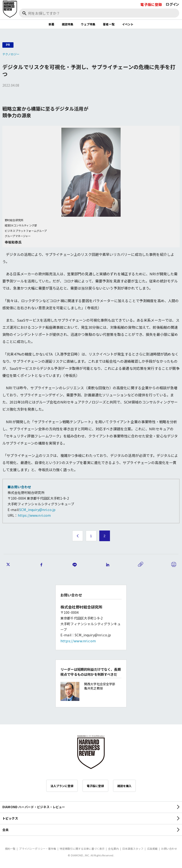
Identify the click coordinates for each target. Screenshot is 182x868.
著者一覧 (109, 24)
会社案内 (113, 849)
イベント (128, 24)
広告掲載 (152, 849)
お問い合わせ (169, 849)
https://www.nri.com (34, 515)
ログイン (172, 4)
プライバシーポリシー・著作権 (37, 849)
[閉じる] (173, 20)
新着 (51, 24)
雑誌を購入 (125, 786)
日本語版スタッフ (133, 849)
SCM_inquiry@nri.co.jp (37, 510)
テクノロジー (11, 54)
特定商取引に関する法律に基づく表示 (82, 849)
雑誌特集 (68, 24)
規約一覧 (10, 849)
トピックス (10, 818)
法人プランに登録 (62, 786)
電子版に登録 (151, 4)
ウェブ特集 (88, 24)
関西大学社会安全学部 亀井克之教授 (100, 686)
